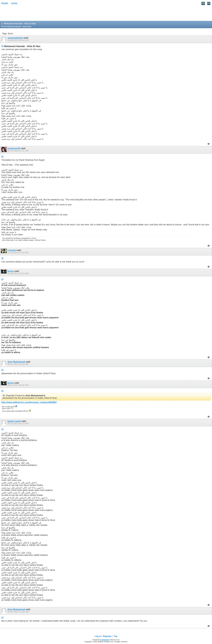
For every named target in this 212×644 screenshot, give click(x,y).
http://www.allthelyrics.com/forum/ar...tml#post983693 (29, 402)
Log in (98, 636)
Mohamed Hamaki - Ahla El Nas (19, 26)
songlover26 (14, 148)
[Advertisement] (22, 14)
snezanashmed (15, 38)
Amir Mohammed (16, 362)
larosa (11, 271)
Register (107, 636)
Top (115, 636)
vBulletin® (106, 640)
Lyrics (14, 3)
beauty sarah (14, 421)
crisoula (12, 250)
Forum (5, 3)
